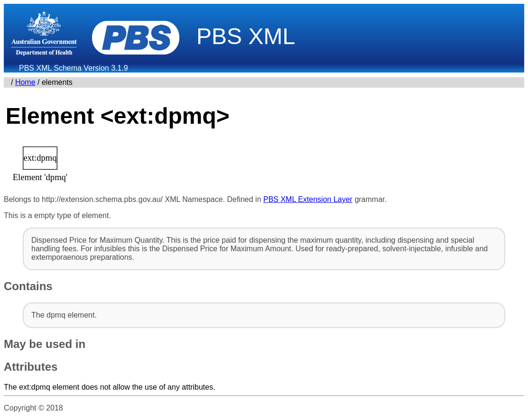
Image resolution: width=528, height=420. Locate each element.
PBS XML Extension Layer (308, 199)
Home (25, 82)
